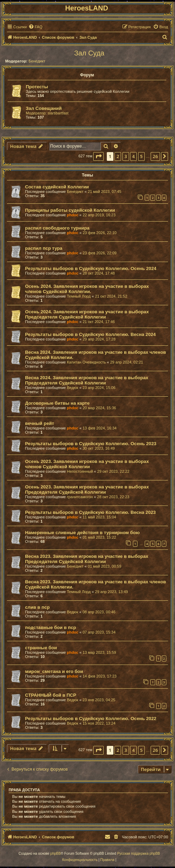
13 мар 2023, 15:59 (99, 652)
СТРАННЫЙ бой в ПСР (51, 695)
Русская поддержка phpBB (139, 854)
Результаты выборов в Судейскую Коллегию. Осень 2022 (91, 719)
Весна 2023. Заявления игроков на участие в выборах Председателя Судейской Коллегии (87, 559)
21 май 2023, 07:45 (104, 192)
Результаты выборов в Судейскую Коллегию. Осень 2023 (91, 444)
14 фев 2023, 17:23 (99, 676)
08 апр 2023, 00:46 (99, 612)
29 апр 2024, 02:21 (127, 362)
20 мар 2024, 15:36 (99, 408)
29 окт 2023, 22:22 (113, 471)
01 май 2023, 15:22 (99, 537)
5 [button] (141, 156)
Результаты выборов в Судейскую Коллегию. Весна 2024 (90, 334)
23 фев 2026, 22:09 (99, 253)
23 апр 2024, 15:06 (99, 388)
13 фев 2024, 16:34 (99, 428)
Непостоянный (80, 471)
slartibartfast (58, 113)
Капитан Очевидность (86, 362)
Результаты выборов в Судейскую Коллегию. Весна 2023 (90, 512)
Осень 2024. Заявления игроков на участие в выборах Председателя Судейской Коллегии (87, 314)
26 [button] (155, 156)
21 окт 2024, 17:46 (99, 322)
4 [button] (133, 156)
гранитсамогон (80, 497)
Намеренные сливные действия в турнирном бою (82, 533)
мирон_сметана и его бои (54, 671)
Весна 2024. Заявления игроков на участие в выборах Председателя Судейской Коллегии (87, 380)
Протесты (37, 87)
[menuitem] (35, 27)
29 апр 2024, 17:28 (99, 339)
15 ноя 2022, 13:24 (99, 723)
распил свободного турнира (57, 228)
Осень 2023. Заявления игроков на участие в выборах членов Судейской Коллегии (87, 464)
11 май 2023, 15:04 (99, 517)
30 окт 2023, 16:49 (99, 448)
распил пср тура (44, 248)
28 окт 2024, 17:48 (99, 273)
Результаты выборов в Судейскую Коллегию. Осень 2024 (91, 268)
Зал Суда (89, 53)
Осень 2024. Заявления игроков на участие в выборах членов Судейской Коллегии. (87, 289)
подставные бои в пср (51, 627)
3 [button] (126, 156)
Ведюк (73, 388)
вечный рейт (40, 423)
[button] (98, 156)
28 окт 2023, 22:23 (113, 497)
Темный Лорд (79, 296)
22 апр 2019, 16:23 (99, 215)
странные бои (41, 648)
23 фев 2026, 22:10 (99, 233)
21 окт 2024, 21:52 (111, 296)
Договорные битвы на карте (57, 403)
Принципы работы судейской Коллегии (70, 210)
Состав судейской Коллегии (57, 187)
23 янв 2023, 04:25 (99, 700)
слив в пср (37, 607)
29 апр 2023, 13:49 (112, 592)
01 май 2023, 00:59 (104, 566)
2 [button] (118, 156)
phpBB (56, 854)
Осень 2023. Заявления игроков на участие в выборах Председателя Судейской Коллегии (87, 489)
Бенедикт (37, 61)
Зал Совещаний (44, 108)
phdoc (73, 215)
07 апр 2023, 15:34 (99, 632)
